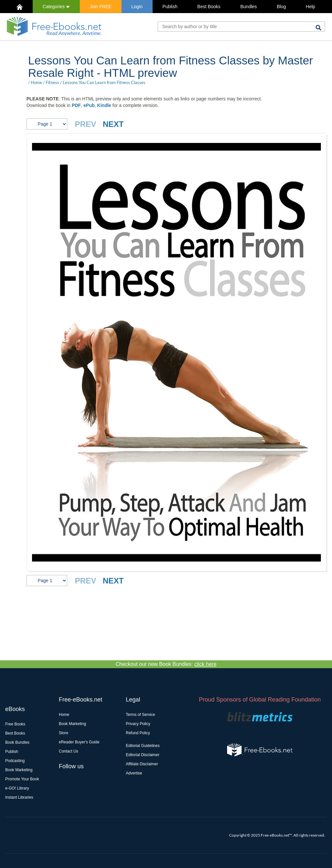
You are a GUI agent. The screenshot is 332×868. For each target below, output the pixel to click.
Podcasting (15, 761)
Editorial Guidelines (143, 746)
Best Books (209, 7)
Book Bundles (17, 742)
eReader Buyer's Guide (79, 742)
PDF (76, 105)
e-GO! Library (17, 788)
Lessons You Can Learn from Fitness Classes (104, 82)
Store (64, 733)
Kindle (104, 105)
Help (311, 7)
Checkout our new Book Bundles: (166, 664)
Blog (281, 7)
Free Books (15, 724)
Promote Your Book (22, 779)
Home (36, 82)
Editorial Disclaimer (143, 755)
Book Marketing (19, 770)
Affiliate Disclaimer (142, 764)
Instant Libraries (19, 797)
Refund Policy (138, 733)
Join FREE (100, 7)
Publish (170, 7)
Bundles (249, 7)
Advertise (134, 773)
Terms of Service (140, 715)
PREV (85, 124)
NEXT (113, 124)
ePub (89, 105)
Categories (56, 7)
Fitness (52, 82)
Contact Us (68, 751)
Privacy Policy (138, 724)
